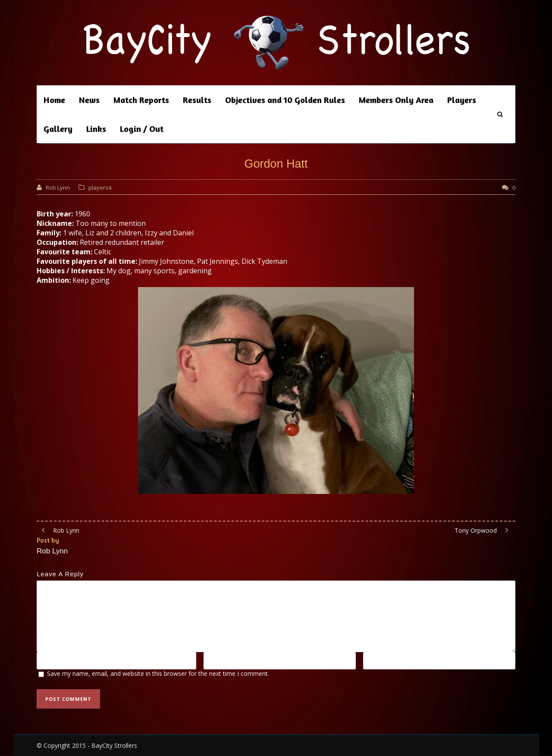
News (89, 100)
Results (197, 100)
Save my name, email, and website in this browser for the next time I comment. (158, 673)
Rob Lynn (58, 187)
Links (96, 129)
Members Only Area (396, 100)
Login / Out (142, 129)
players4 (100, 187)
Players (462, 100)
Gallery (58, 129)
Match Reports (141, 100)
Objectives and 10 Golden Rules (285, 100)
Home (54, 100)
